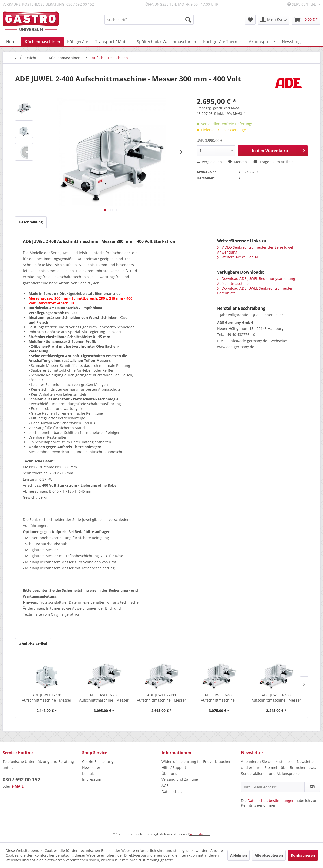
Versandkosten (200, 834)
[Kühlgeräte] (78, 42)
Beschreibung (31, 222)
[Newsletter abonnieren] (312, 787)
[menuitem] (149, 20)
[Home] (12, 42)
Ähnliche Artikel (33, 644)
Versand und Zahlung (180, 779)
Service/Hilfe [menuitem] (302, 4)
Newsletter (91, 767)
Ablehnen (238, 855)
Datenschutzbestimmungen (271, 801)
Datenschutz (172, 791)
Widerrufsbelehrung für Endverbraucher (196, 761)
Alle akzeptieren (269, 855)
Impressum (92, 779)
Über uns (169, 774)
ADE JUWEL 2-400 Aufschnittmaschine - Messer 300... (161, 698)
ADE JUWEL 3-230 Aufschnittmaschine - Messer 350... (104, 698)
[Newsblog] (291, 42)
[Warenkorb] (306, 20)
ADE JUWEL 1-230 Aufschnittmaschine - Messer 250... (47, 698)
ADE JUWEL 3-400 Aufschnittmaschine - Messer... (219, 698)
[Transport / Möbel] (112, 42)
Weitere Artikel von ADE (239, 257)
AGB (165, 785)
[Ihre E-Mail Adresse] (273, 787)
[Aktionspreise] (262, 42)
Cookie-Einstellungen (100, 761)
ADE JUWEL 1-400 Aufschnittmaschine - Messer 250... (276, 698)
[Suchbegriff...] (149, 20)
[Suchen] (188, 20)
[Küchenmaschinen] (42, 42)
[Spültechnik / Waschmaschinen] (166, 42)
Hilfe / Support (174, 767)
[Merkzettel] (250, 20)
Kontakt (88, 774)
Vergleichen (209, 162)
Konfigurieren (303, 855)
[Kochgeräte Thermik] (222, 42)
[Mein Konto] (274, 20)
